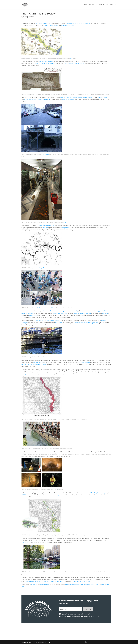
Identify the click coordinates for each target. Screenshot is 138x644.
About (85, 5)
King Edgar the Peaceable (46, 61)
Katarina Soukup (45, 585)
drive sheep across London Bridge (53, 581)
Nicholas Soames (38, 362)
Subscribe (92, 5)
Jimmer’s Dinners (103, 97)
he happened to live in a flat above (34, 100)
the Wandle (59, 323)
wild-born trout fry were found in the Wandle (49, 321)
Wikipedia (65, 222)
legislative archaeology (68, 25)
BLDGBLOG (25, 495)
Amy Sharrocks (90, 311)
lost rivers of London (68, 100)
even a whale (33, 315)
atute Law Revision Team (82, 581)
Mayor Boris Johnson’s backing (83, 313)
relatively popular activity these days (68, 311)
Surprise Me (109, 5)
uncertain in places (84, 362)
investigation (47, 226)
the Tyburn (47, 100)
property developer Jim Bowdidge (74, 63)
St (75, 581)
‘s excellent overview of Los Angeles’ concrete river (82, 585)
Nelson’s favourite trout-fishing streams (87, 323)
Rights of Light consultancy (97, 493)
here (71, 58)
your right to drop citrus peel (34, 581)
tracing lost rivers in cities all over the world (78, 23)
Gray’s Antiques (67, 228)
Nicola (25, 17)
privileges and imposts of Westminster (46, 63)
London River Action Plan (60, 313)
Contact (101, 5)
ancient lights (57, 495)
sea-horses (105, 313)
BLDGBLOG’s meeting (42, 23)
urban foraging (54, 25)
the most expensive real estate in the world (34, 364)
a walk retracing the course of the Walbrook (45, 308)
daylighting (46, 25)
